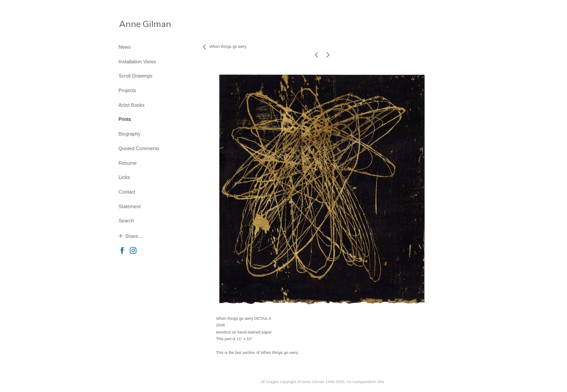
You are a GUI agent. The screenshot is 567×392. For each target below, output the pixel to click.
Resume (128, 163)
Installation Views (138, 62)
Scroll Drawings (136, 76)
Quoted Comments (139, 148)
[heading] (141, 24)
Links (124, 177)
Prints (125, 119)
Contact (127, 192)
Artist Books (132, 105)
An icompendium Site (365, 382)
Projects (128, 90)
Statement (130, 206)
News (125, 47)
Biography (130, 134)
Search (126, 221)
